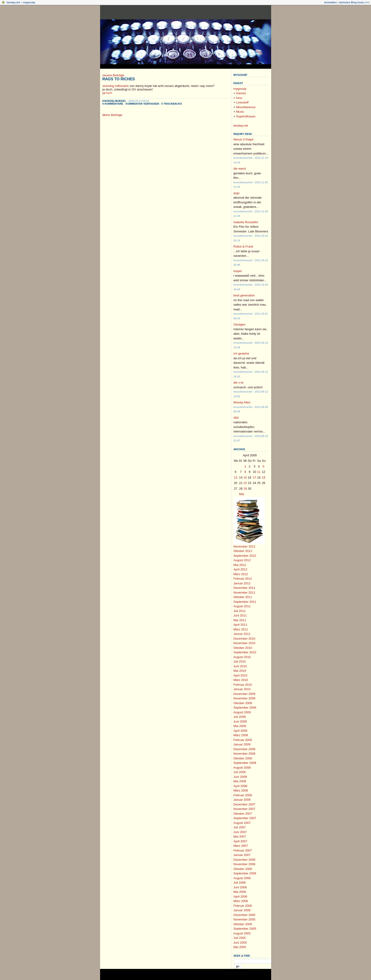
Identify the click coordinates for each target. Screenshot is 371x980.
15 (245, 477)
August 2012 (242, 560)
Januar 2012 (242, 583)
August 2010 (242, 657)
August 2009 (242, 712)
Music (240, 112)
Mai (242, 494)
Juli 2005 (240, 938)
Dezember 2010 (245, 639)
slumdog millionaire (116, 86)
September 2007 (245, 818)
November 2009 (245, 698)
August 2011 (242, 606)
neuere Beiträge (113, 75)
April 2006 (241, 897)
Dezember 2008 (245, 749)
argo (237, 193)
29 (245, 489)
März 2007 (241, 846)
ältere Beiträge (113, 115)
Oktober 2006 (243, 869)
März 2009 (241, 735)
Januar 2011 (242, 634)
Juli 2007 (240, 827)
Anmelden (330, 2)
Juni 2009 (240, 721)
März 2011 (241, 629)
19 (264, 477)
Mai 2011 (240, 620)
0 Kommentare (113, 104)
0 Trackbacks (172, 104)
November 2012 (245, 546)
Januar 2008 (242, 800)
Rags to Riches (119, 79)
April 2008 (241, 786)
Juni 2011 (240, 615)
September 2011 (245, 602)
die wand (240, 169)
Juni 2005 (240, 943)
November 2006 (245, 864)
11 (259, 472)
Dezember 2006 (245, 860)
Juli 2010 (240, 661)
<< (367, 2)
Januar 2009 (242, 744)
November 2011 (245, 593)
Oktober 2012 (243, 551)
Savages (240, 324)
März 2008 (241, 790)
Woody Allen (242, 402)
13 (236, 477)
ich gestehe (241, 353)
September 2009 (245, 708)
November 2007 (245, 809)
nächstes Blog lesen (351, 2)
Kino (239, 98)
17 (254, 477)
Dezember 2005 (245, 915)
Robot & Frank (243, 246)
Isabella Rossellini (246, 222)
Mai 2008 (240, 781)
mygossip (29, 2)
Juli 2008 (240, 772)
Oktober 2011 (243, 597)
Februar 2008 (243, 795)
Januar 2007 (242, 855)
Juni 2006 (240, 887)
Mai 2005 (240, 947)
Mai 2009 (240, 726)
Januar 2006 (242, 910)
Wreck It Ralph (244, 139)
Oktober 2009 (243, 703)
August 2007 (242, 823)
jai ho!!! (107, 93)
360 (236, 418)
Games (241, 93)
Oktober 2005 (243, 924)
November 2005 (245, 919)
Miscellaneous (246, 107)
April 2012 (241, 569)
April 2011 (241, 625)
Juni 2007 (240, 832)
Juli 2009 (240, 717)
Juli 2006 (240, 883)
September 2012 (245, 556)
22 (245, 483)
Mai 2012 (240, 565)
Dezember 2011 (245, 588)
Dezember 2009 (245, 694)
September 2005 (245, 929)
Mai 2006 (240, 892)
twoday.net (13, 2)
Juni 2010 (240, 666)
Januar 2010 (242, 689)
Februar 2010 (243, 685)
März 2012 (241, 574)
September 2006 (245, 873)
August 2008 (242, 768)
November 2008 (245, 754)
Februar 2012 (243, 579)
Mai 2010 (240, 671)
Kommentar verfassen (142, 104)
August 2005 (242, 933)
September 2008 (245, 763)
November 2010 (245, 643)
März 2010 (241, 680)
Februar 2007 (243, 850)
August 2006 (242, 878)
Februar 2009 (243, 740)
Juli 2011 (240, 611)
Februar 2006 (243, 906)
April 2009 (241, 731)
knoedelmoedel (114, 101)
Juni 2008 (240, 777)
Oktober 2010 (243, 648)
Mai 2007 (240, 837)
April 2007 (241, 841)
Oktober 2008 (243, 758)
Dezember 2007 (245, 804)
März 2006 (241, 901)
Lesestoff (242, 102)
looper (238, 271)
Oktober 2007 (243, 814)
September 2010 (245, 652)
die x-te (239, 383)
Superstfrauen (246, 116)
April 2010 (241, 675)
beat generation (244, 295)
